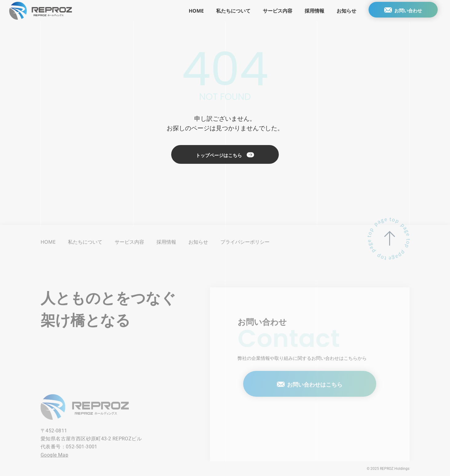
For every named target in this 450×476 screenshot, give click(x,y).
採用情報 (309, 11)
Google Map (54, 455)
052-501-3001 (82, 447)
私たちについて (228, 11)
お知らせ (341, 11)
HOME (191, 11)
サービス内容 (272, 11)
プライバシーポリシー (245, 242)
